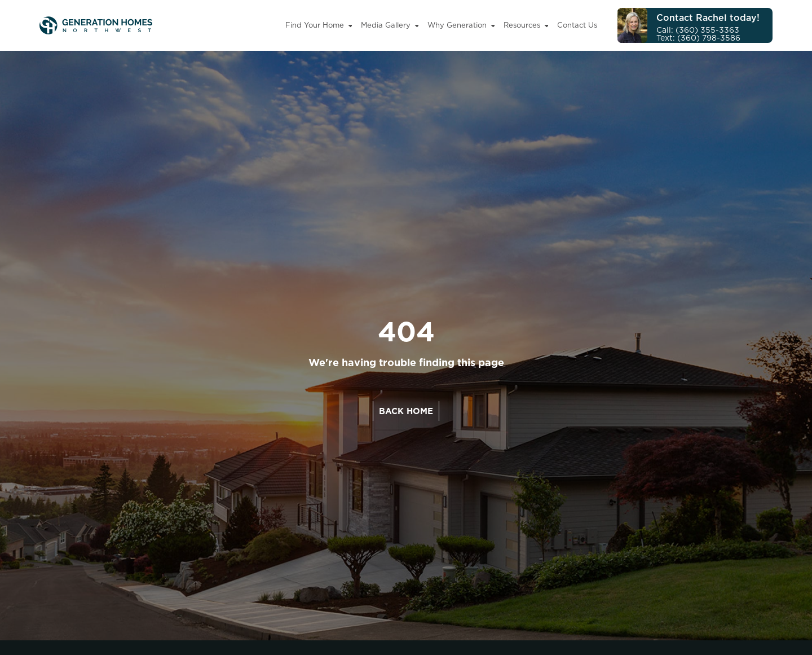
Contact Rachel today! (708, 17)
